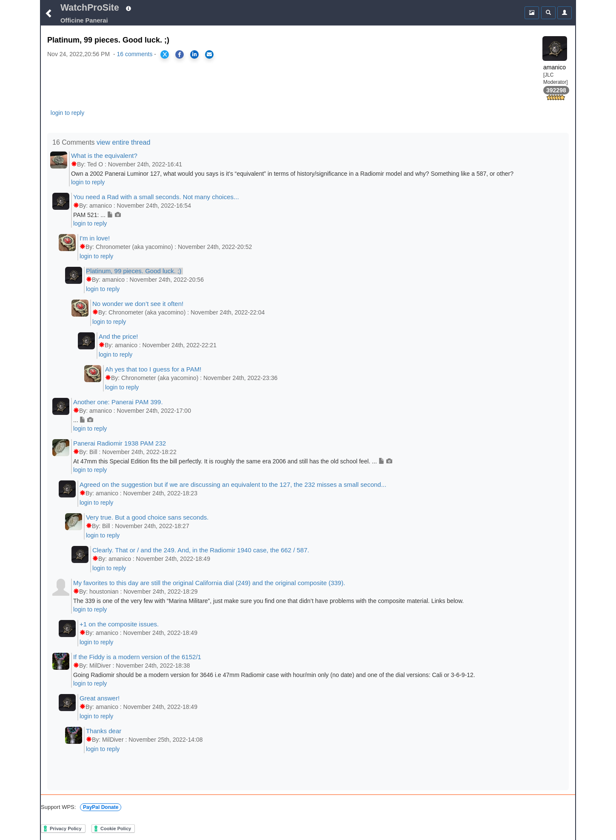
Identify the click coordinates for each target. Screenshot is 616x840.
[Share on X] (165, 54)
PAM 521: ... (97, 215)
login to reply (67, 113)
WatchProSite (90, 8)
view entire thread (123, 142)
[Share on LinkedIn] (194, 54)
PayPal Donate (101, 807)
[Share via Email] (209, 54)
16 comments (134, 54)
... (83, 420)
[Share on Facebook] (180, 54)
